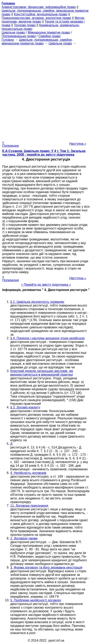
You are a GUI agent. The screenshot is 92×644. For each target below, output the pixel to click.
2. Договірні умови (24, 538)
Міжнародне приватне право (49, 32)
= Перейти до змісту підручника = (46, 285)
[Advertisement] (46, 91)
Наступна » (78, 144)
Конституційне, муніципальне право (41, 14)
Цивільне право (13, 32)
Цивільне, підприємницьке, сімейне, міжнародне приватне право (37, 42)
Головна (8, 40)
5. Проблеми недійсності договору (36, 600)
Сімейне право (50, 36)
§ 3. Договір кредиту (25, 407)
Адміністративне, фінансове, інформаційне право (39, 7)
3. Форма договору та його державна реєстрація (46, 567)
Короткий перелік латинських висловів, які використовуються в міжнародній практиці (42, 373)
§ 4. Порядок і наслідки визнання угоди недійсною (48, 338)
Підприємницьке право (19, 36)
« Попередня (10, 144)
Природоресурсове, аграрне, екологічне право (36, 18)
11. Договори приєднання (29, 506)
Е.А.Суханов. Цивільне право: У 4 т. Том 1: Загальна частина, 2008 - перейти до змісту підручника (44, 153)
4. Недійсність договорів (28, 473)
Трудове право (25, 25)
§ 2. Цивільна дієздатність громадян (37, 302)
